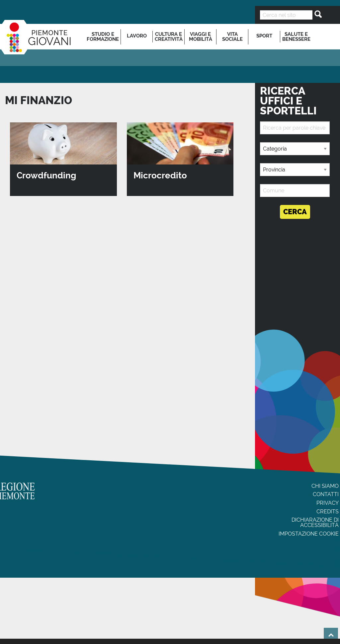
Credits (328, 512)
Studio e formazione (103, 37)
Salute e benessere (296, 37)
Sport (264, 36)
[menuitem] (103, 37)
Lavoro (137, 36)
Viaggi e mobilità (201, 37)
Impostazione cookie (309, 534)
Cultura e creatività (169, 37)
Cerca (295, 212)
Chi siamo (325, 486)
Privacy (328, 503)
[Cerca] (316, 14)
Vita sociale (232, 37)
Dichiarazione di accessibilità (315, 522)
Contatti (326, 494)
